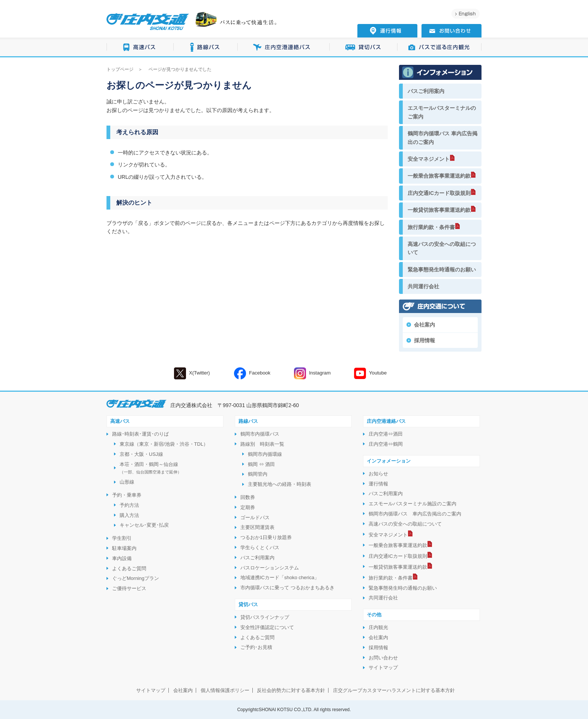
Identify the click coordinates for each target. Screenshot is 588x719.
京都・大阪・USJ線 (141, 454)
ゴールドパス (255, 518)
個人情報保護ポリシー (225, 690)
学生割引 (122, 538)
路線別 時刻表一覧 (262, 444)
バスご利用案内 (426, 91)
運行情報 (378, 484)
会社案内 (424, 325)
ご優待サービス (129, 588)
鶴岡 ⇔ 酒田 (261, 464)
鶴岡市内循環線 (265, 454)
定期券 (248, 507)
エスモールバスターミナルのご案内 (442, 112)
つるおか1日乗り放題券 (266, 537)
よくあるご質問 (129, 568)
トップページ (120, 69)
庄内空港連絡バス (284, 47)
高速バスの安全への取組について (442, 248)
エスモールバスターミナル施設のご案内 (412, 504)
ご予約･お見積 (256, 647)
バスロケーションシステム (270, 568)
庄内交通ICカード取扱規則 (439, 193)
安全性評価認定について (267, 627)
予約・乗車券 (127, 495)
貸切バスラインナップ (265, 617)
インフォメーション (389, 461)
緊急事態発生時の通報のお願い (403, 588)
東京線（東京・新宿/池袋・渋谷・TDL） (164, 444)
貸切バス (364, 47)
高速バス (140, 47)
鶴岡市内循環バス (260, 434)
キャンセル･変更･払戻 (144, 525)
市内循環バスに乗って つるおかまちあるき (287, 588)
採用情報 (424, 340)
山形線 (127, 482)
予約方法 (129, 505)
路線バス (206, 47)
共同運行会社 (423, 286)
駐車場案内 (124, 548)
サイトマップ (383, 667)
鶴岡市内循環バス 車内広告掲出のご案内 (442, 138)
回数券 (248, 497)
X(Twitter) (192, 373)
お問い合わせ (383, 658)
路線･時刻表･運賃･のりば (140, 434)
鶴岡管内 (258, 474)
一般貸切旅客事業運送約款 (439, 210)
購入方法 (129, 515)
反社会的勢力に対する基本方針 (291, 690)
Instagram (312, 373)
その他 (374, 615)
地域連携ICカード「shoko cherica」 (280, 577)
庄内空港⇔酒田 (386, 434)
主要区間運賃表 (257, 527)
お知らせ (378, 474)
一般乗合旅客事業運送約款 (439, 176)
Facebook (252, 373)
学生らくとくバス (260, 547)
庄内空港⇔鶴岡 (386, 444)
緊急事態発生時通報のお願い (442, 270)
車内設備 (122, 558)
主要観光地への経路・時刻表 (280, 484)
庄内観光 (378, 627)
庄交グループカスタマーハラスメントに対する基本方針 (394, 690)
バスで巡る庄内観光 (439, 47)
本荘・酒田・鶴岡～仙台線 (151, 468)
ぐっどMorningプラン (136, 578)
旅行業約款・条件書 (431, 227)
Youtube (370, 373)
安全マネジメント (429, 159)
